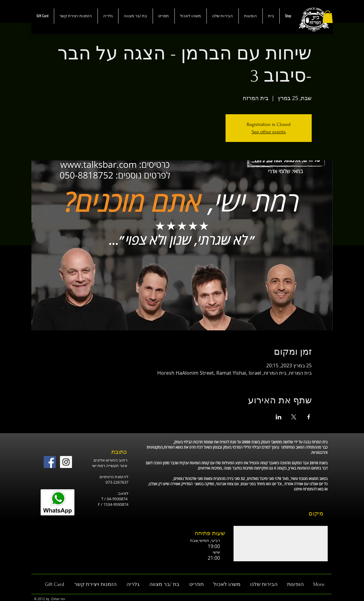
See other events (269, 132)
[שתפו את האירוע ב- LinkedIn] (279, 417)
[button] (328, 17)
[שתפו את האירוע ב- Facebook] (309, 417)
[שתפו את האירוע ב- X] (294, 417)
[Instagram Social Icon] (66, 462)
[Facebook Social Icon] (50, 462)
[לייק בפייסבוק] (83, 446)
